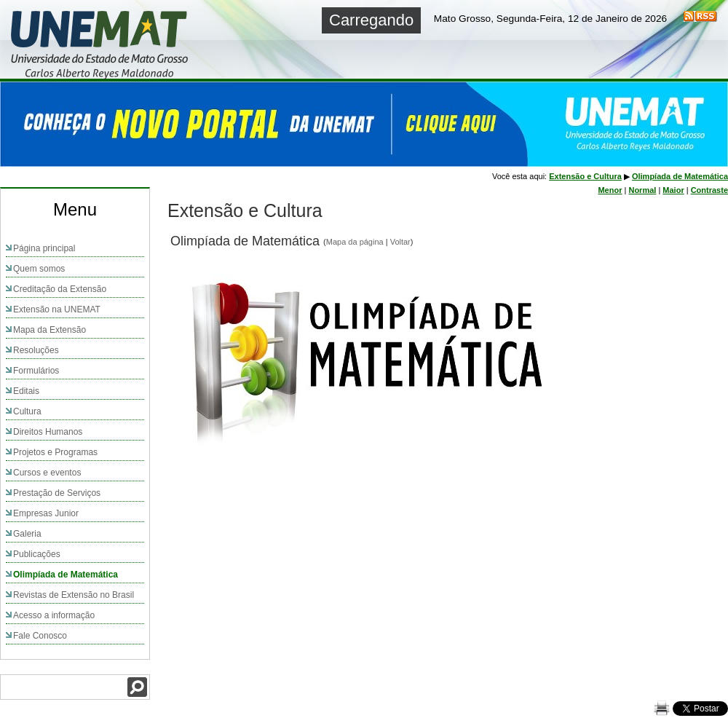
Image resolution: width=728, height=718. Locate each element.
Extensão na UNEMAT (57, 309)
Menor (610, 190)
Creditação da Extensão (60, 289)
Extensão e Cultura (585, 176)
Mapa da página (355, 242)
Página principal (44, 248)
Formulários (36, 371)
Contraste (709, 190)
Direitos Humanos (48, 432)
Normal (642, 190)
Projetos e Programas (55, 452)
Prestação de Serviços (57, 493)
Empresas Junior (46, 513)
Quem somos (39, 269)
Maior (673, 190)
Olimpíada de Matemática (66, 575)
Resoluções (36, 350)
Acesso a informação (54, 615)
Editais (26, 391)
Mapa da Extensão (50, 330)
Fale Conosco (40, 636)
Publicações (37, 554)
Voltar (400, 242)
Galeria (27, 534)
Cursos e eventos (47, 473)
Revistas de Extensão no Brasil (74, 595)
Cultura (27, 411)
